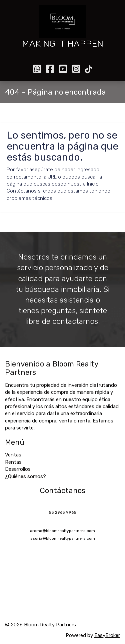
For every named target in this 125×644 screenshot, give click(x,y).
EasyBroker (107, 635)
